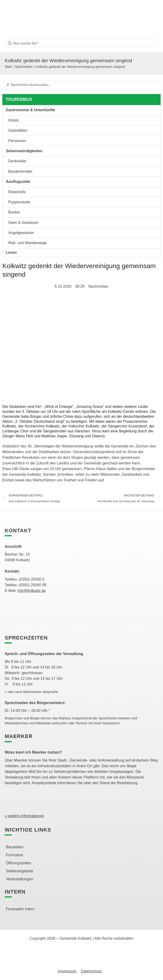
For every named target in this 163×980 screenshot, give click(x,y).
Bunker (14, 212)
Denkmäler (17, 161)
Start (8, 67)
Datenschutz (91, 971)
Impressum (68, 971)
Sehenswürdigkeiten (24, 151)
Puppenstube (19, 202)
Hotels (14, 120)
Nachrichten (24, 67)
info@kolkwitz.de (32, 591)
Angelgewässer (21, 233)
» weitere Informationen (24, 816)
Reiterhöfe (17, 192)
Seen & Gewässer (23, 223)
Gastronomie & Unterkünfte (30, 110)
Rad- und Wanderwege (28, 243)
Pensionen (17, 141)
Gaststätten (18, 130)
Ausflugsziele (18, 182)
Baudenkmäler (20, 171)
